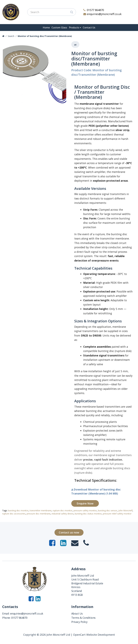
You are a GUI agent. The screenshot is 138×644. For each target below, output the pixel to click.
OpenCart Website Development (94, 635)
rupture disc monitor (63, 510)
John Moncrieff (125, 510)
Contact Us (89, 28)
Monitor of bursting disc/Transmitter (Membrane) (45, 36)
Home (46, 28)
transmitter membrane (41, 510)
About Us (77, 614)
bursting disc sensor (108, 510)
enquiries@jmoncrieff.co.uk (102, 14)
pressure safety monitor (85, 510)
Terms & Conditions (83, 618)
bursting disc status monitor (88, 514)
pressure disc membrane (39, 514)
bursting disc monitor (18, 510)
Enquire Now (85, 503)
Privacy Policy (79, 622)
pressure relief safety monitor (117, 514)
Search (11, 36)
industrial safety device (63, 514)
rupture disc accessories (14, 514)
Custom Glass (59, 28)
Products (74, 28)
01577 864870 (94, 10)
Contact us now (69, 532)
